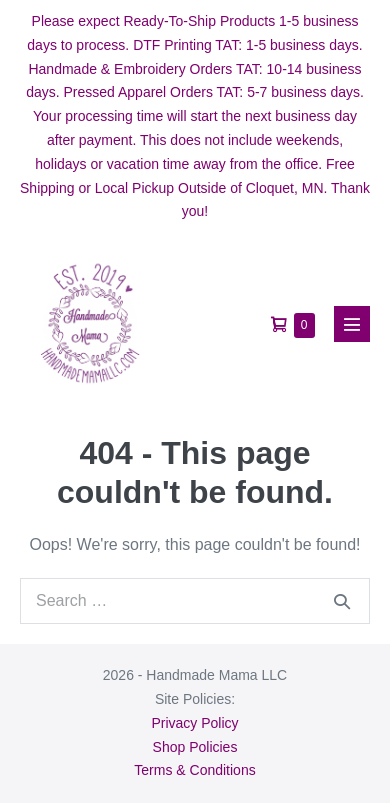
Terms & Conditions (194, 770)
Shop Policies (195, 747)
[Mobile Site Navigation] (352, 324)
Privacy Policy (194, 723)
